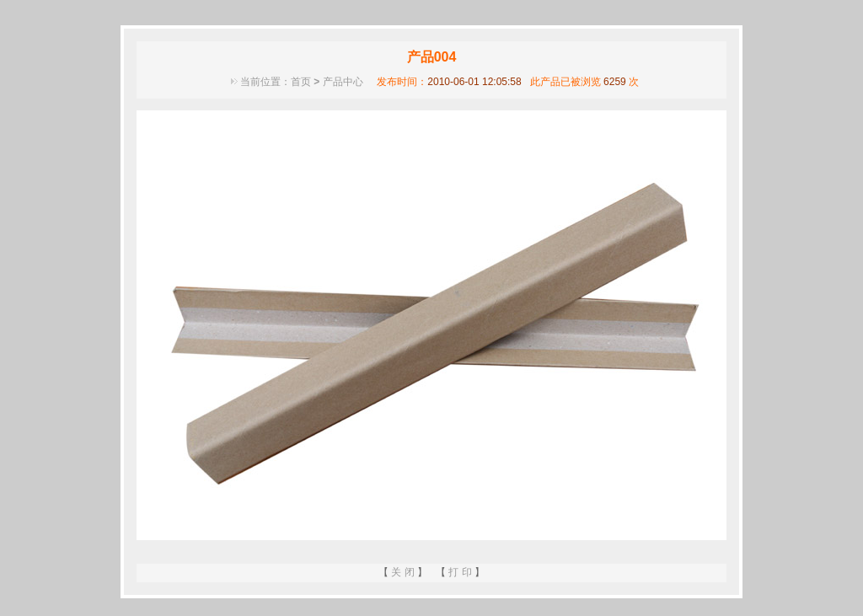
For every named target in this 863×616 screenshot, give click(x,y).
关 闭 (402, 572)
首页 (301, 82)
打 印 (460, 572)
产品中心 (343, 82)
